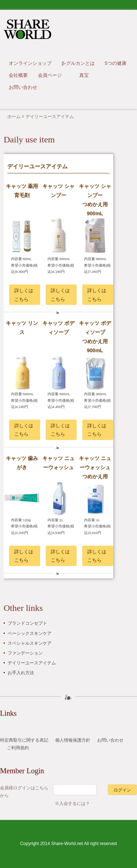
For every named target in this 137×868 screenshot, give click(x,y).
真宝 (84, 75)
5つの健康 (116, 63)
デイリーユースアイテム (32, 663)
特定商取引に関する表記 (24, 740)
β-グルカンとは (78, 63)
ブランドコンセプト (27, 623)
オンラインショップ (30, 63)
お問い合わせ (23, 87)
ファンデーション (25, 653)
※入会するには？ (72, 804)
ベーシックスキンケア (30, 633)
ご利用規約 (18, 748)
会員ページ (50, 75)
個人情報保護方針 (73, 740)
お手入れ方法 (21, 673)
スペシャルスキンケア (30, 643)
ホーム (14, 117)
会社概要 (18, 75)
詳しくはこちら (24, 295)
